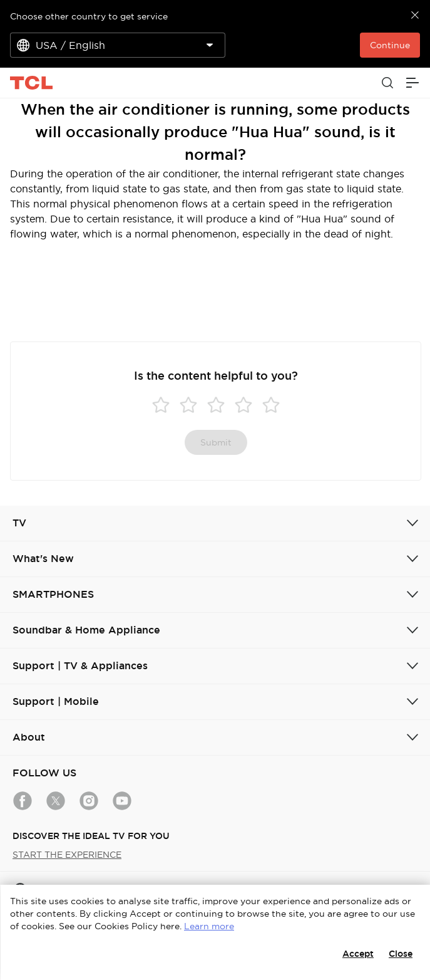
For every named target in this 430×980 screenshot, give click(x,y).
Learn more (209, 926)
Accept (358, 954)
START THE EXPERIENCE (67, 855)
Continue (390, 45)
